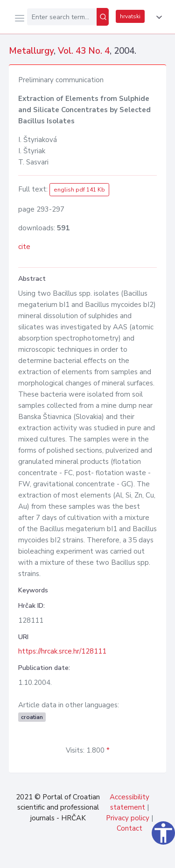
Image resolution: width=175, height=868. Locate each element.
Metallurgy (31, 51)
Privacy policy (128, 818)
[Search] (103, 17)
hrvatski (130, 16)
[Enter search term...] (62, 17)
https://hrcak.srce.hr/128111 (62, 651)
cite (24, 247)
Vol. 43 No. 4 (84, 51)
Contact (129, 828)
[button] (157, 17)
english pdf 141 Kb (79, 190)
